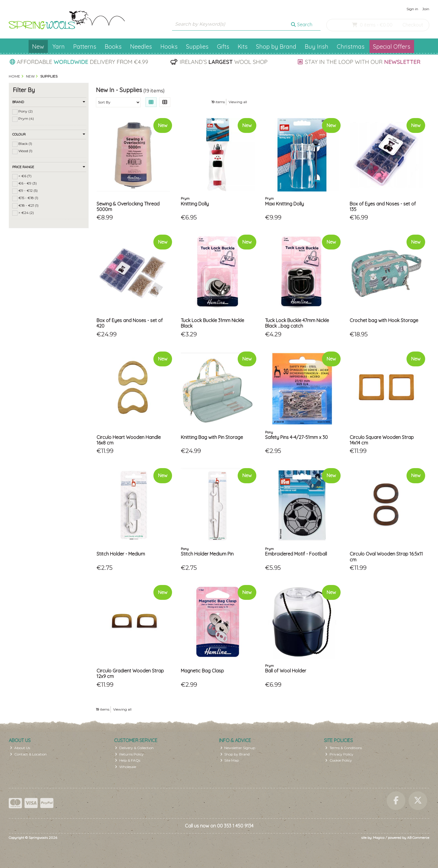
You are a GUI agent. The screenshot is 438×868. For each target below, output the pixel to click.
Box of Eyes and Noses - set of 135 (383, 207)
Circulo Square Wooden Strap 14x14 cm (382, 440)
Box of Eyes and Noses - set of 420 (130, 323)
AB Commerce (418, 838)
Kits (243, 46)
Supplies (197, 46)
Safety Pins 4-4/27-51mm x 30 (296, 437)
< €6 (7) (25, 176)
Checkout (413, 25)
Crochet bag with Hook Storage (384, 320)
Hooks (169, 46)
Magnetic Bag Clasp (202, 671)
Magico (379, 838)
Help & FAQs (128, 760)
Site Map (230, 760)
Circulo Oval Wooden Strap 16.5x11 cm (386, 557)
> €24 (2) (26, 212)
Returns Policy (129, 754)
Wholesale (126, 767)
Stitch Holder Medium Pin (207, 554)
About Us (20, 748)
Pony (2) (26, 111)
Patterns (85, 46)
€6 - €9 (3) (28, 183)
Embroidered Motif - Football (296, 554)
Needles (141, 46)
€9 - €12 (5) (28, 190)
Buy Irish (317, 46)
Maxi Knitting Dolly (284, 204)
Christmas (351, 46)
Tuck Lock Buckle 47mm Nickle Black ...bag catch (297, 323)
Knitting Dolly (195, 204)
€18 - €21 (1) (28, 205)
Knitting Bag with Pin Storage (212, 437)
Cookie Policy (339, 760)
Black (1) (25, 144)
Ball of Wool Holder (286, 671)
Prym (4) (26, 118)
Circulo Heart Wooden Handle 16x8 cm (129, 440)
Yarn (59, 46)
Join (426, 9)
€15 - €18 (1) (28, 198)
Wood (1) (25, 151)
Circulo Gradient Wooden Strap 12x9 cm (130, 673)
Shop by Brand (276, 46)
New (38, 46)
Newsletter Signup (238, 748)
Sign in (412, 9)
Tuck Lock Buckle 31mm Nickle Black (212, 323)
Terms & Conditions (344, 748)
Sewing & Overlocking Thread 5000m (128, 207)
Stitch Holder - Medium (121, 554)
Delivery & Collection (134, 748)
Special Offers (392, 46)
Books (113, 46)
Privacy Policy (339, 754)
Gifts (223, 46)
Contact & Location (28, 754)
